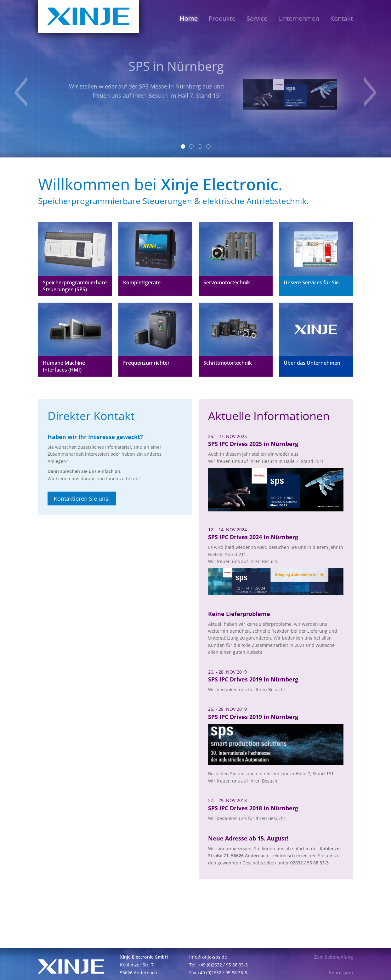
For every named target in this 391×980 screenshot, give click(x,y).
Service (257, 18)
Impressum (341, 973)
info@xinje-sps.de (208, 957)
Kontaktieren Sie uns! (82, 499)
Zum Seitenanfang (334, 957)
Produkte (222, 18)
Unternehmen (299, 18)
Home (189, 18)
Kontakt (342, 18)
